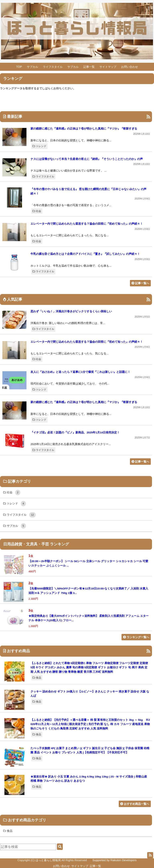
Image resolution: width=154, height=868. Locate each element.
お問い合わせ (130, 67)
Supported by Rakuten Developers (114, 860)
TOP (19, 67)
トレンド (39, 146)
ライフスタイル (53, 67)
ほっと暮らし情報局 (48, 860)
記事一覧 (89, 67)
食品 (37, 678)
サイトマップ (108, 67)
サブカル (32, 67)
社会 (37, 211)
